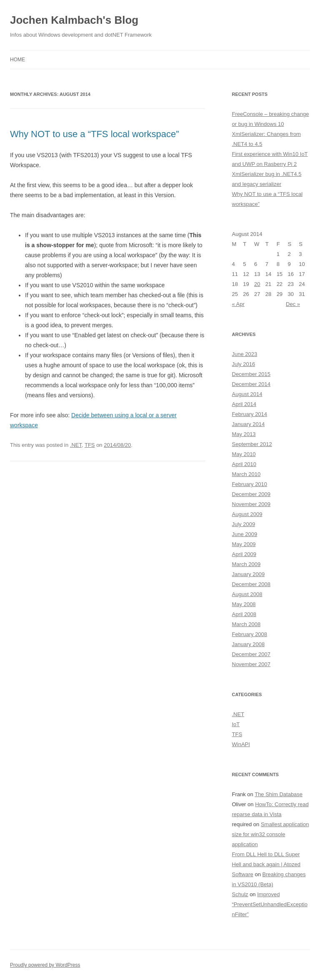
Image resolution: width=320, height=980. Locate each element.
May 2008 (244, 604)
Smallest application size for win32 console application (271, 834)
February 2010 (250, 484)
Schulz (240, 894)
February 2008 (250, 634)
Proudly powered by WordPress (45, 965)
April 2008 (244, 614)
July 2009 (244, 524)
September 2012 (252, 444)
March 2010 (246, 474)
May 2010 (244, 454)
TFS (90, 445)
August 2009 (247, 514)
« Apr (238, 304)
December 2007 (251, 654)
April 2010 (244, 464)
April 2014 (244, 404)
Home (17, 60)
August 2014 (247, 394)
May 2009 (244, 544)
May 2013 (244, 434)
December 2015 (251, 374)
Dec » (293, 304)
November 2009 (251, 504)
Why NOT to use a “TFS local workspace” (95, 134)
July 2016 (244, 364)
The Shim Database (279, 794)
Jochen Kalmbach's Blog (74, 20)
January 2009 (249, 574)
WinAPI (241, 744)
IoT (236, 724)
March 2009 (246, 564)
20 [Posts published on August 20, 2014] (257, 284)
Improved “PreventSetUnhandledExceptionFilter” (270, 904)
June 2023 (245, 354)
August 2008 (247, 594)
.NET (76, 445)
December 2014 (251, 384)
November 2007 (251, 664)
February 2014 (250, 414)
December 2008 (251, 584)
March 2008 (246, 624)
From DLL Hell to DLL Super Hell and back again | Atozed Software (266, 864)
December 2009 (251, 494)
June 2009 (245, 534)
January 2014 (249, 424)
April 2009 (244, 554)
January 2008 (249, 644)
